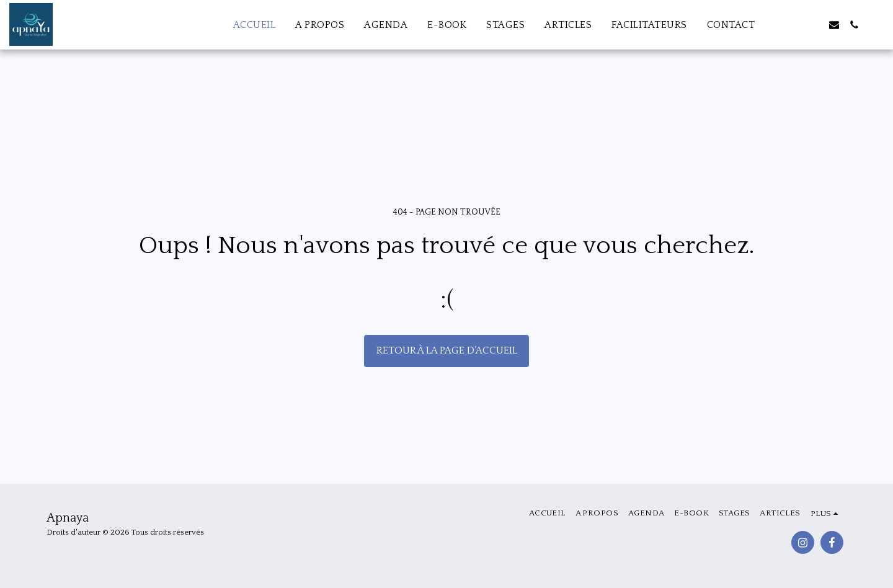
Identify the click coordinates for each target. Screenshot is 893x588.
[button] (794, 25)
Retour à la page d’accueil (447, 350)
